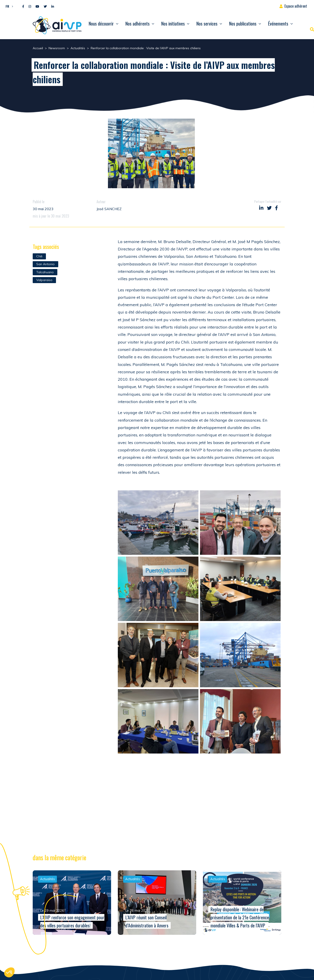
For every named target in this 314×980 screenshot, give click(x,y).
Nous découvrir (101, 23)
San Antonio (45, 264)
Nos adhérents (138, 23)
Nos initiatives (173, 23)
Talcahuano (45, 272)
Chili (39, 256)
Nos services (207, 23)
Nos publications (243, 23)
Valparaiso (44, 280)
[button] (8, 6)
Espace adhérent (296, 6)
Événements (278, 23)
